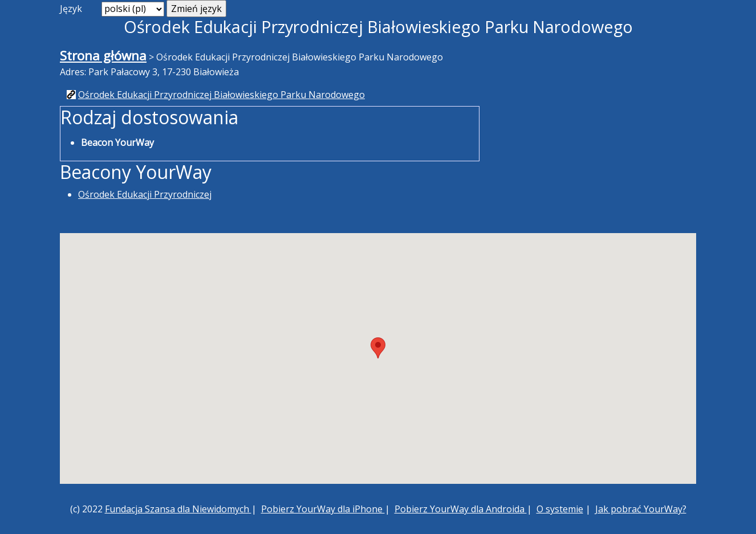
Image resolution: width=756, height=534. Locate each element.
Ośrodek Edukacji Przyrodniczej (145, 194)
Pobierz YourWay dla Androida (461, 509)
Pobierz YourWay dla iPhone (323, 509)
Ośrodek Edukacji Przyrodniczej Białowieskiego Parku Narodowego (221, 95)
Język (71, 9)
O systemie (560, 509)
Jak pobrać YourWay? (641, 509)
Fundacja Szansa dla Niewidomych (178, 509)
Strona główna (103, 56)
